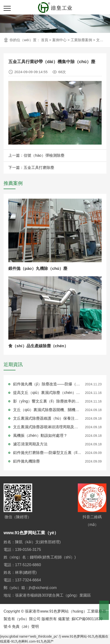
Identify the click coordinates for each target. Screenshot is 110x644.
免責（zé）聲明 (25, 626)
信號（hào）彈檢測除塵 (44, 155)
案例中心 (59, 40)
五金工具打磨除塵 (39, 168)
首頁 (45, 40)
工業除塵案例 (81, 40)
